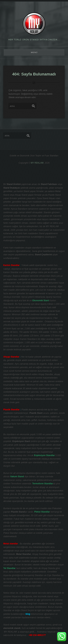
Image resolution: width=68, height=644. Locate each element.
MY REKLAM (37, 163)
